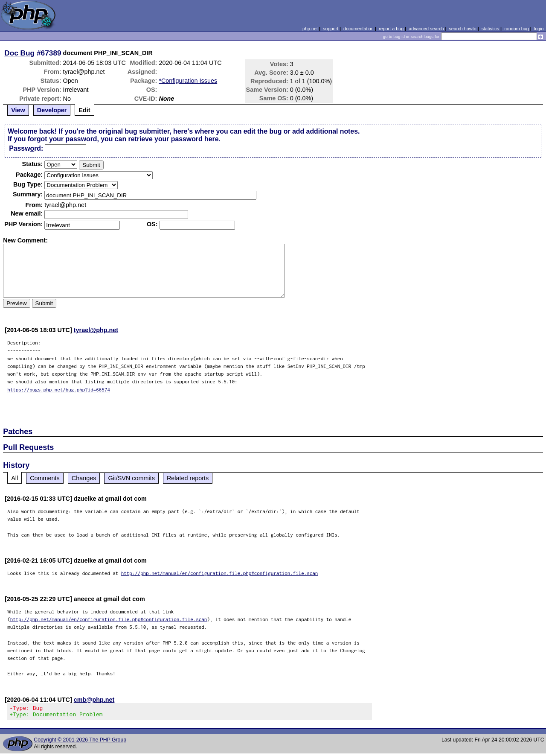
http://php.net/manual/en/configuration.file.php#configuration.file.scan (220, 573)
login (539, 29)
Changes (84, 478)
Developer (52, 110)
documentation (359, 29)
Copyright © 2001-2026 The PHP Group (80, 742)
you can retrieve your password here (160, 139)
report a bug (391, 29)
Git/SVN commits (131, 478)
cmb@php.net (94, 700)
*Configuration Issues (188, 81)
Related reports (188, 478)
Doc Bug (19, 53)
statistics (490, 29)
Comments (45, 478)
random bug (517, 29)
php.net (310, 29)
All (15, 478)
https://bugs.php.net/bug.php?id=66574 (59, 390)
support (331, 29)
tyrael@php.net (96, 330)
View (18, 110)
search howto (462, 29)
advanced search (426, 29)
